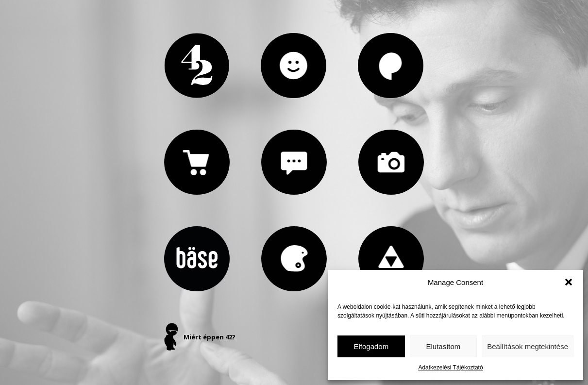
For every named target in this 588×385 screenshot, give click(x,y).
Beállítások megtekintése (528, 346)
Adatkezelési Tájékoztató (450, 368)
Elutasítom (443, 346)
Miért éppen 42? (210, 337)
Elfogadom (371, 346)
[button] (569, 282)
